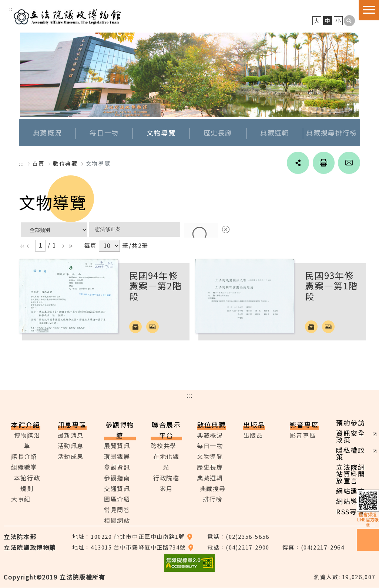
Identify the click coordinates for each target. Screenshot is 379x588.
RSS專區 (350, 511)
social (297, 163)
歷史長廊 (218, 133)
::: (10, 9)
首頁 (38, 164)
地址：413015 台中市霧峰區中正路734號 (133, 547)
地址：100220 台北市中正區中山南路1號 (133, 536)
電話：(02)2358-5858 (238, 536)
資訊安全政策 (351, 436)
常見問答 (117, 510)
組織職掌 (24, 467)
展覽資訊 (117, 446)
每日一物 (104, 133)
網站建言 (351, 491)
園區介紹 (117, 499)
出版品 (254, 424)
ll (22, 246)
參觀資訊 (117, 467)
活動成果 (71, 457)
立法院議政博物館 (68, 16)
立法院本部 (20, 537)
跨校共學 (164, 446)
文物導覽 (161, 133)
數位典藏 (211, 424)
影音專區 (304, 424)
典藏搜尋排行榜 (331, 133)
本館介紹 (26, 424)
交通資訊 (117, 488)
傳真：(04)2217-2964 (313, 547)
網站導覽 (351, 501)
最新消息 (71, 435)
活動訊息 (71, 446)
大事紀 (21, 499)
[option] (189, 75)
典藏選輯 (275, 133)
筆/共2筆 (135, 246)
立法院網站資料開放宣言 (351, 474)
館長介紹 (24, 457)
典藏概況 (47, 133)
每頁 (90, 246)
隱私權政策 (351, 453)
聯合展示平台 (166, 430)
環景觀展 (117, 457)
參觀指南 (117, 478)
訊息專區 (72, 424)
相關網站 (117, 521)
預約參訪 (351, 423)
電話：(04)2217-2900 (238, 547)
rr (69, 246)
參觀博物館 (120, 430)
